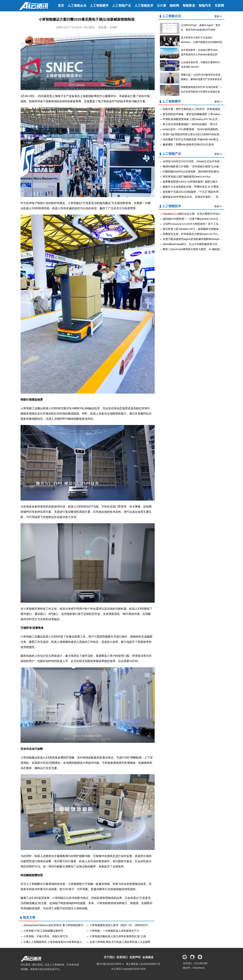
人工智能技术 (144, 6)
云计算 (161, 6)
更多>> (218, 16)
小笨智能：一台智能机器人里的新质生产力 (114, 931)
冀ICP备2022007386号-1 (110, 964)
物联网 (174, 6)
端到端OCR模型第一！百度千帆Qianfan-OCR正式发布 (194, 219)
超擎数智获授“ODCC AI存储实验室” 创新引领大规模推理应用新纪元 (202, 182)
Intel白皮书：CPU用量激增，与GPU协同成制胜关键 (193, 129)
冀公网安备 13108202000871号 (143, 964)
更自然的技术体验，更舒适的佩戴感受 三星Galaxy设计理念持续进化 (202, 114)
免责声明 (135, 957)
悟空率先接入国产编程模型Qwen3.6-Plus (187, 177)
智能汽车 (205, 6)
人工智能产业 (122, 6)
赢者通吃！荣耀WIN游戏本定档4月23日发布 (188, 144)
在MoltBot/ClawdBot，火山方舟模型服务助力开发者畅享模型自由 (200, 244)
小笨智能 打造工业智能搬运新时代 (43, 931)
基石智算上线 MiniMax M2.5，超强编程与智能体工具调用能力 (199, 229)
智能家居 (189, 6)
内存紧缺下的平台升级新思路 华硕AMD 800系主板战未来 (196, 139)
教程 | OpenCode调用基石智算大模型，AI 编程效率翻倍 (195, 249)
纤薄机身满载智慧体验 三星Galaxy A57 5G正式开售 (193, 119)
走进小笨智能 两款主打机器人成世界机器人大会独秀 (120, 942)
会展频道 (148, 957)
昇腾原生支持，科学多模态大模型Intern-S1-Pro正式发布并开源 (199, 234)
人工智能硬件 (99, 6)
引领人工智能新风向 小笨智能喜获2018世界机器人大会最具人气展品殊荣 (66, 942)
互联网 (219, 6)
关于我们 (109, 957)
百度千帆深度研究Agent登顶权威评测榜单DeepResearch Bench (200, 239)
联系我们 (122, 957)
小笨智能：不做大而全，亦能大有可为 (46, 936)
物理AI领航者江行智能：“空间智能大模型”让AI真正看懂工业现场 (200, 166)
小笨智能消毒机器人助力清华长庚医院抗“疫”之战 (118, 936)
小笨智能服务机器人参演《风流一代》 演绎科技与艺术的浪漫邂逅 (128, 925)
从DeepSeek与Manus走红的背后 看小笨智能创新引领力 (56, 925)
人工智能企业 (77, 6)
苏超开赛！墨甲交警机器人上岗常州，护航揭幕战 (191, 109)
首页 (61, 6)
